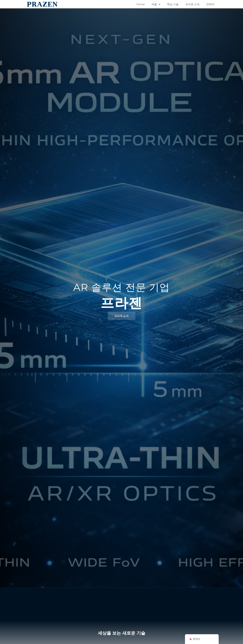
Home (141, 4)
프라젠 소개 (192, 4)
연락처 (210, 4)
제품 (156, 4)
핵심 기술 (173, 4)
